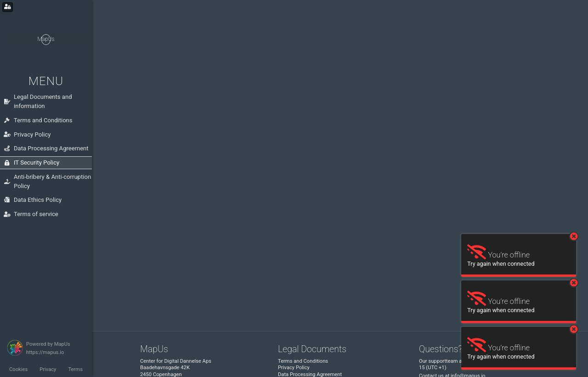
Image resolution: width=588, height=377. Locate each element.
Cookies (18, 369)
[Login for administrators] (8, 7)
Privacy (48, 369)
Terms (75, 369)
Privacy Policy (294, 368)
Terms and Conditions (303, 361)
